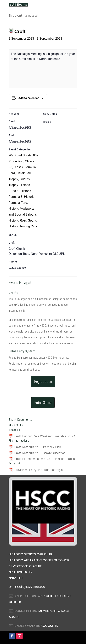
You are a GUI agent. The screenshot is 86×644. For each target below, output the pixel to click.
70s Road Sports (20, 155)
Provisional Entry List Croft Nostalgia (39, 470)
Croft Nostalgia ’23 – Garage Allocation (40, 453)
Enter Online (43, 403)
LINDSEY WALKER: (27, 626)
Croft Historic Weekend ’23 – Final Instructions (45, 459)
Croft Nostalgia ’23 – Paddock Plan (38, 447)
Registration (43, 381)
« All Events (19, 5)
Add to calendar (29, 98)
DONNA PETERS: (26, 611)
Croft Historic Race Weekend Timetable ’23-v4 (45, 436)
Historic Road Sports (23, 220)
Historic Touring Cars (23, 226)
